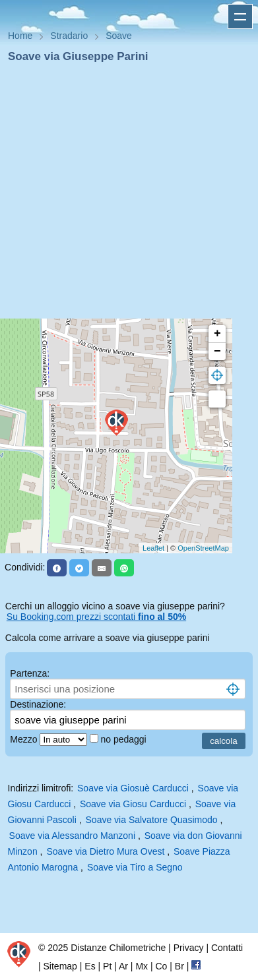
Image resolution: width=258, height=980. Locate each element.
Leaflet (153, 548)
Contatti (227, 948)
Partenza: (30, 673)
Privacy (189, 948)
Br (179, 966)
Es (90, 966)
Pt (107, 966)
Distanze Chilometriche (118, 948)
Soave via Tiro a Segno (135, 867)
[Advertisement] (124, 195)
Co (161, 966)
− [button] (217, 352)
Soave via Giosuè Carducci (133, 788)
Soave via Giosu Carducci (133, 804)
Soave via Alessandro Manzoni (72, 836)
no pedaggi (124, 739)
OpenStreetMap (203, 548)
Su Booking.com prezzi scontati (96, 617)
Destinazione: (38, 704)
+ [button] (217, 334)
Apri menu (240, 16)
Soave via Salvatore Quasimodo (152, 820)
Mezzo (25, 739)
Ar (123, 966)
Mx (142, 966)
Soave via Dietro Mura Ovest (105, 851)
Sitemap (60, 966)
